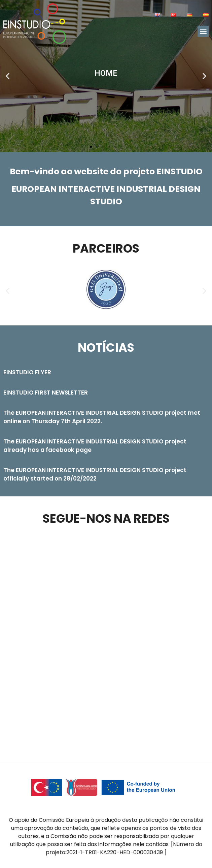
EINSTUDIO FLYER (27, 372)
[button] (203, 31)
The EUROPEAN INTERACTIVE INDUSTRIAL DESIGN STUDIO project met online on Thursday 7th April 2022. (102, 417)
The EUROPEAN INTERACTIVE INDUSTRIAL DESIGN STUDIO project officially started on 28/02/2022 (95, 474)
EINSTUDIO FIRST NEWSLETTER (46, 393)
